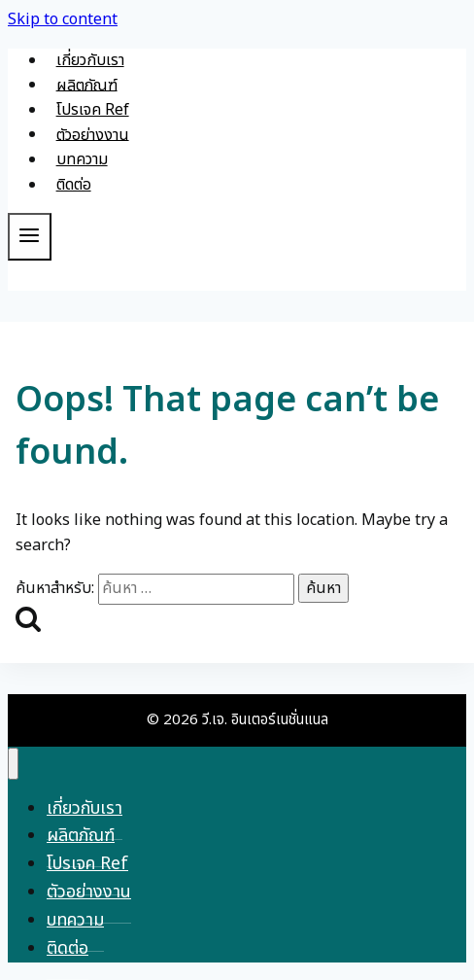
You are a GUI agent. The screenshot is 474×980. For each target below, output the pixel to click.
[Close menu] (13, 764)
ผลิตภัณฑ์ (87, 85)
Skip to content (63, 19)
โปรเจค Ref (93, 110)
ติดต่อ (74, 185)
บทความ (82, 159)
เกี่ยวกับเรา (90, 60)
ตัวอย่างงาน (93, 134)
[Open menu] (30, 237)
